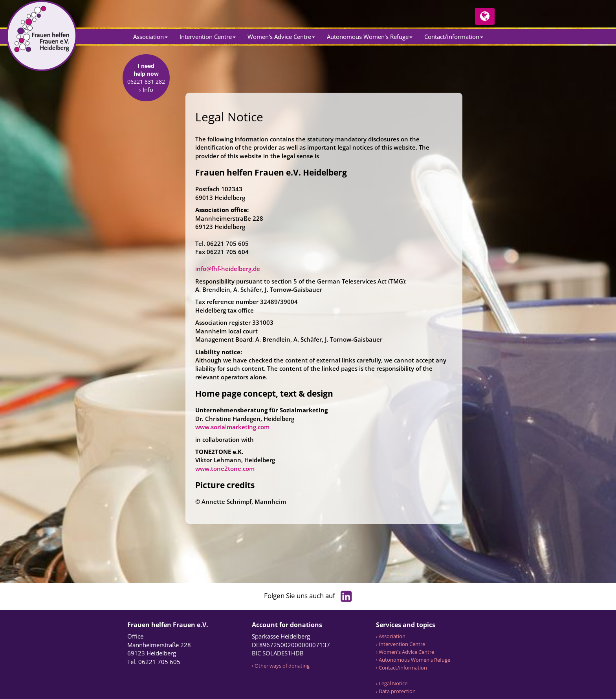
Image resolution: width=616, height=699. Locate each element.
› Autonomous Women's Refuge (413, 660)
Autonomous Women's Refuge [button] (370, 37)
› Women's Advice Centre (405, 652)
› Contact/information (401, 668)
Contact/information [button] (454, 37)
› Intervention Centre (401, 644)
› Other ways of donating (281, 666)
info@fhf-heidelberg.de (228, 269)
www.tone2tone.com (225, 468)
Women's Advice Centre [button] (281, 37)
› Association (391, 636)
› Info (146, 140)
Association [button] (150, 37)
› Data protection (396, 691)
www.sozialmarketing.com (232, 427)
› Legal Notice (392, 683)
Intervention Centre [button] (208, 37)
